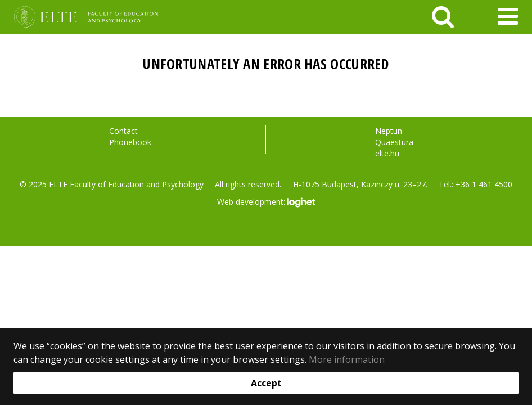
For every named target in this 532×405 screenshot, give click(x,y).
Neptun (389, 131)
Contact (123, 131)
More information (347, 359)
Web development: (266, 202)
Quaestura (394, 142)
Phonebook (130, 142)
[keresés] (443, 17)
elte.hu (387, 153)
